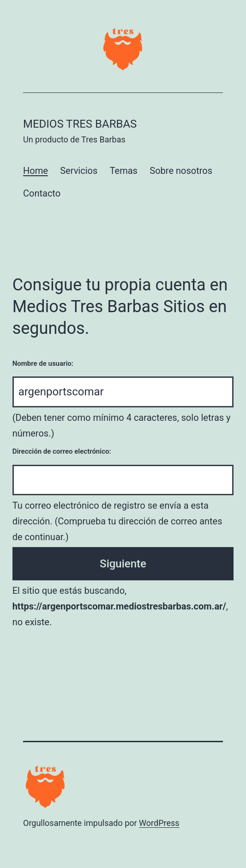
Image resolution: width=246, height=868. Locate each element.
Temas (124, 171)
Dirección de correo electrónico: (62, 451)
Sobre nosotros (181, 171)
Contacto (42, 193)
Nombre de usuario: (43, 363)
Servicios (79, 171)
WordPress (159, 823)
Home (36, 171)
